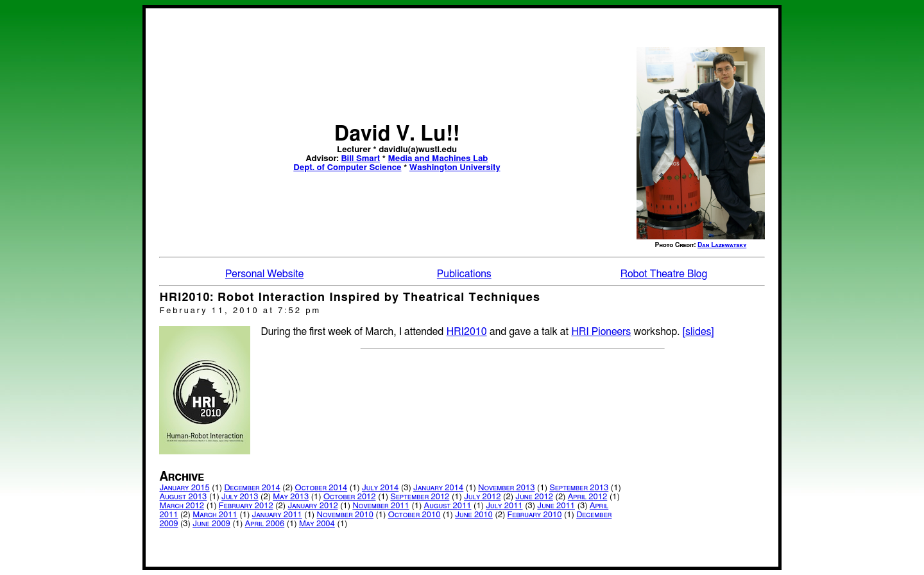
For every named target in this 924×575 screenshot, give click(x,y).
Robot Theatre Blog (664, 274)
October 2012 (350, 497)
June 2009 (211, 524)
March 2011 (215, 515)
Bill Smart (360, 159)
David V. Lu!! (397, 134)
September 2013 (579, 488)
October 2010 (415, 515)
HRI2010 (467, 332)
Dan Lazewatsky (722, 245)
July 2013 (240, 497)
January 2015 (184, 488)
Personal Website (264, 274)
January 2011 (277, 515)
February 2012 (246, 506)
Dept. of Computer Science (347, 168)
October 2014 (321, 488)
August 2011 (448, 506)
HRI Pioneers (601, 332)
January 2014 (438, 488)
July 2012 (482, 497)
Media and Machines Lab (438, 159)
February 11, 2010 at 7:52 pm (240, 311)
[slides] (698, 332)
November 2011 (381, 506)
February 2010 (535, 515)
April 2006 (265, 524)
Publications (464, 274)
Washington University (455, 168)
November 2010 (345, 515)
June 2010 (474, 515)
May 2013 (291, 497)
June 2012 (534, 497)
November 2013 (506, 488)
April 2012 (588, 497)
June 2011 (556, 506)
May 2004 (317, 524)
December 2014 (252, 488)
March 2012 (182, 506)
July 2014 (380, 488)
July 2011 (504, 506)
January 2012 (312, 506)
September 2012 (420, 497)
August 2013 (183, 497)
